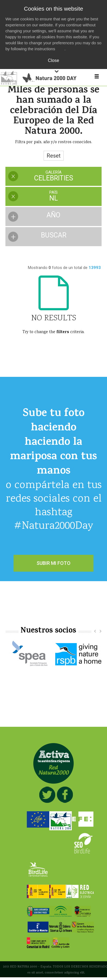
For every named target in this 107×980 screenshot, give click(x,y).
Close (54, 60)
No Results (54, 318)
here (60, 49)
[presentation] (53, 176)
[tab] (53, 177)
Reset (54, 156)
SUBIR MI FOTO (53, 563)
